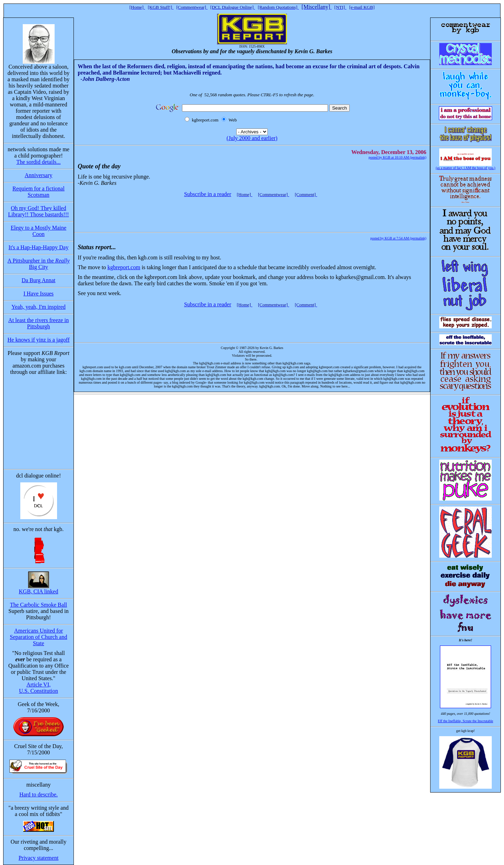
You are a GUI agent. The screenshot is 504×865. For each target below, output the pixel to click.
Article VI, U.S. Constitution (38, 688)
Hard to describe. (38, 794)
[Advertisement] (251, 211)
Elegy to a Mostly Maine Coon (38, 231)
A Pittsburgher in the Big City (38, 264)
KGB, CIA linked (38, 591)
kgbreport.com (124, 267)
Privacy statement (38, 858)
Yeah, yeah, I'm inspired (39, 307)
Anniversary (38, 175)
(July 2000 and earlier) (252, 138)
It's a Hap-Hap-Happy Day (38, 247)
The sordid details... (39, 162)
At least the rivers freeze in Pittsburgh (39, 323)
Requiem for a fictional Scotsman (39, 192)
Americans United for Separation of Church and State (38, 637)
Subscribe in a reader (208, 194)
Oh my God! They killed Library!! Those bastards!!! (38, 211)
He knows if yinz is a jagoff (38, 340)
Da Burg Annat (39, 280)
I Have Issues (38, 294)
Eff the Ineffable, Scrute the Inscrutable (465, 721)
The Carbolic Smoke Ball (38, 605)
